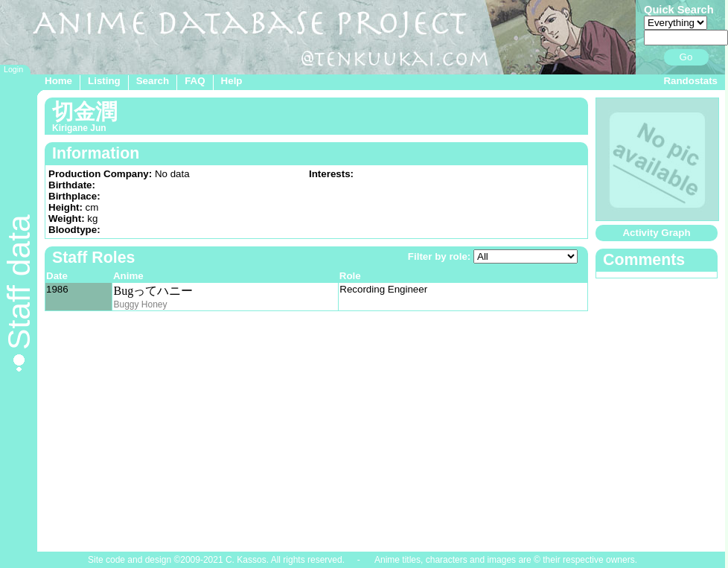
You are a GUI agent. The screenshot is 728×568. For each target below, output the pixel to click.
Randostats (690, 81)
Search (153, 81)
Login (13, 69)
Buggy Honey (140, 304)
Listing (104, 81)
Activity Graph (656, 233)
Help (232, 81)
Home (58, 81)
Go (686, 57)
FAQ (195, 81)
